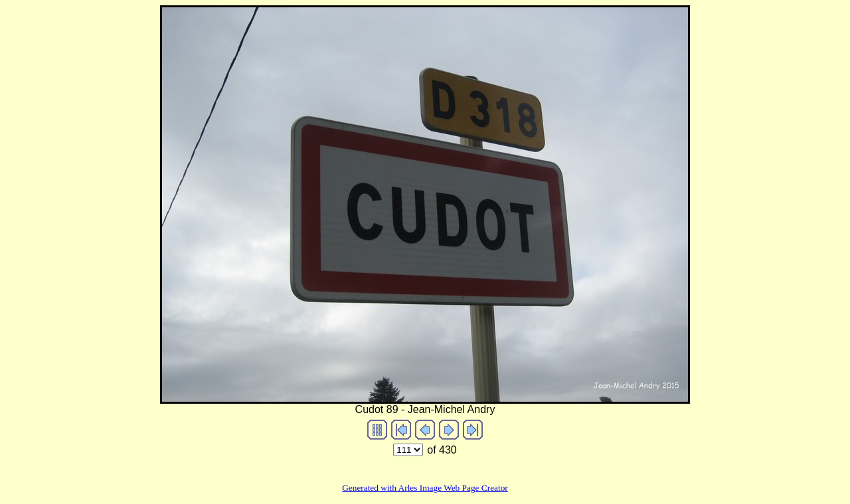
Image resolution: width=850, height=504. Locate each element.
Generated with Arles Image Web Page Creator (425, 488)
